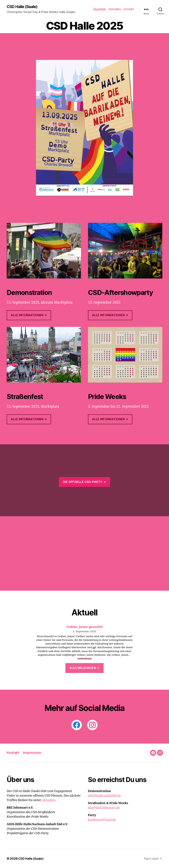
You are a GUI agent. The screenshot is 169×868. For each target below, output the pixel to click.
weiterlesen (85, 659)
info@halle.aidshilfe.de (104, 796)
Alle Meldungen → (84, 668)
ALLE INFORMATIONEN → (29, 419)
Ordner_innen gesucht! (84, 627)
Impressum (32, 753)
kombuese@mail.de (102, 820)
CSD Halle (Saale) (23, 7)
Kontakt (129, 9)
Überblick (99, 9)
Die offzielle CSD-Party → (84, 482)
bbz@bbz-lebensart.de (104, 808)
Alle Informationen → (29, 315)
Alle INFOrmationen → (110, 315)
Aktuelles (115, 9)
